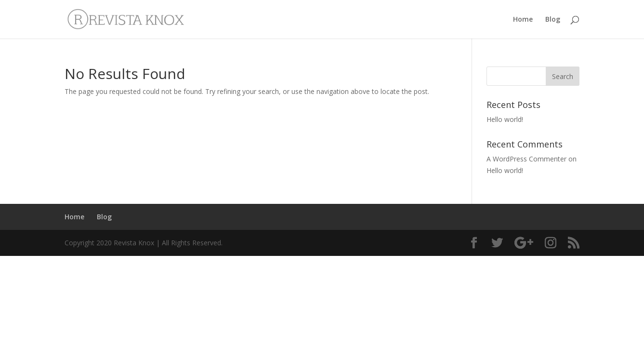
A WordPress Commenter (526, 159)
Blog (553, 20)
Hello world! (505, 119)
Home (523, 20)
